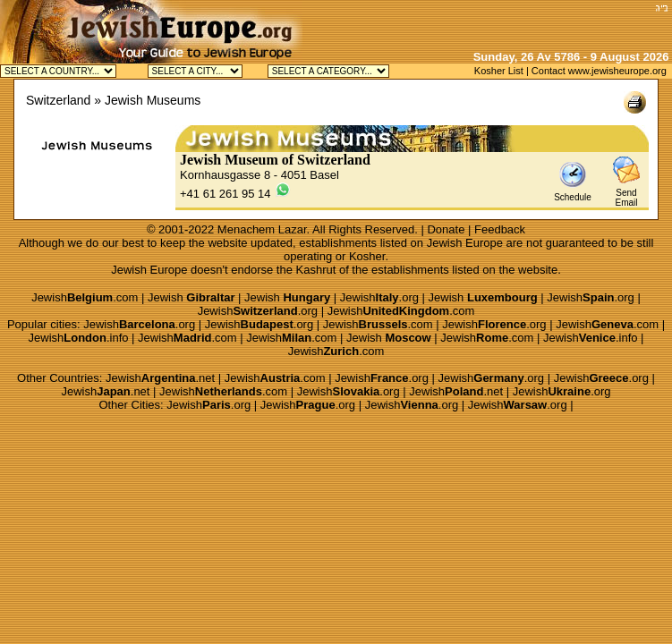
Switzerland (58, 100)
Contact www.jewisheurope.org (599, 71)
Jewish (191, 297)
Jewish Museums (153, 100)
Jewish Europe (465, 243)
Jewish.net (160, 378)
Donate (446, 229)
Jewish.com (85, 297)
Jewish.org (379, 297)
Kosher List (499, 71)
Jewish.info (79, 338)
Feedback (500, 229)
